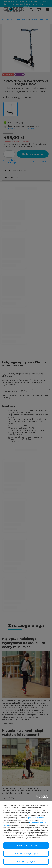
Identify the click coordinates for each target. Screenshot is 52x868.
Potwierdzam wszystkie (26, 846)
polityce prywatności (36, 818)
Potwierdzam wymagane (26, 854)
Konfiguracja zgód (26, 862)
